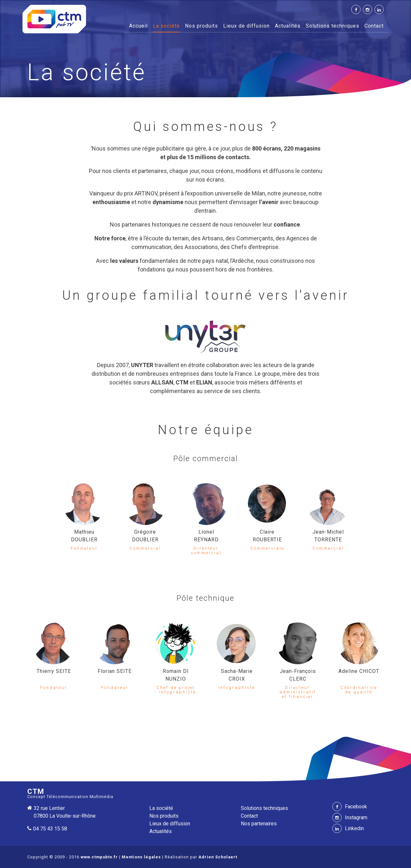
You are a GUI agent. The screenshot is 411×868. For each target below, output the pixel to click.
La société (166, 26)
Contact (374, 26)
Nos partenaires (259, 824)
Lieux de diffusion (246, 26)
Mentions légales (141, 857)
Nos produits (201, 26)
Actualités (288, 26)
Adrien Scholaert (218, 857)
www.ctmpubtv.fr (99, 857)
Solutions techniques (332, 26)
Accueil (138, 25)
